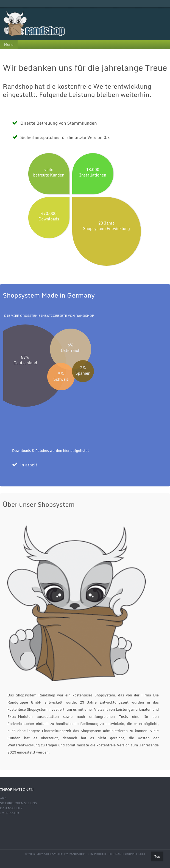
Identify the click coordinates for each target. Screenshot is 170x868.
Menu (9, 44)
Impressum (9, 813)
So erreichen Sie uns (18, 803)
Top (157, 856)
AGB (3, 798)
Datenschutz (11, 808)
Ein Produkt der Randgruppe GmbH (116, 854)
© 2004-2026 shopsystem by (55, 854)
